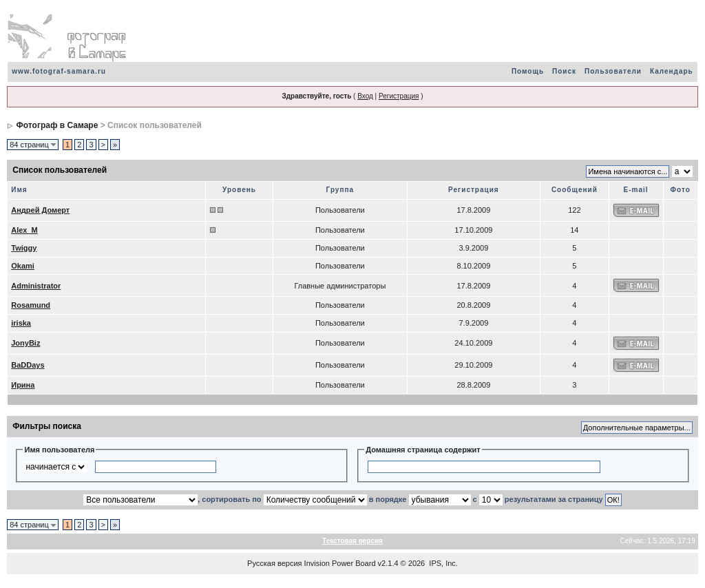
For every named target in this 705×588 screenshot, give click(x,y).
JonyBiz (25, 343)
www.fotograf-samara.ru (59, 71)
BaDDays (28, 365)
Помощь (528, 71)
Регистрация (399, 96)
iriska (21, 323)
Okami (23, 266)
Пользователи (613, 71)
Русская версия (274, 563)
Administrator (36, 286)
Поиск (564, 71)
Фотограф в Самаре (57, 125)
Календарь (672, 71)
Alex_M (24, 230)
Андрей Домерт (40, 210)
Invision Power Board (340, 563)
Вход (365, 96)
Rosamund (31, 305)
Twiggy (24, 248)
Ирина (23, 385)
